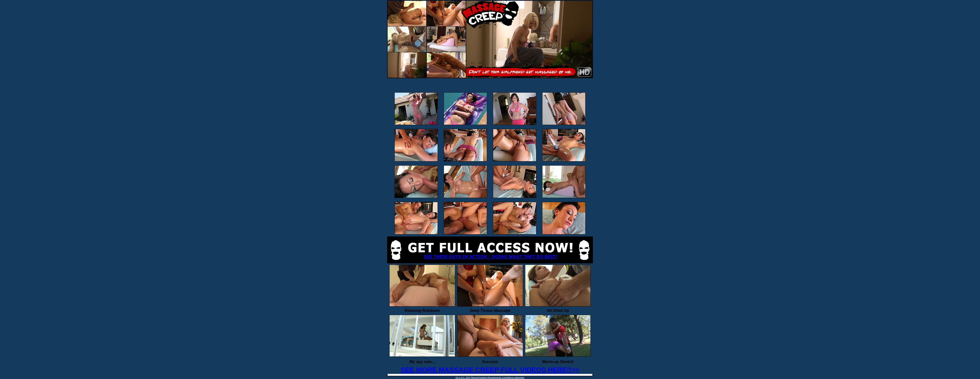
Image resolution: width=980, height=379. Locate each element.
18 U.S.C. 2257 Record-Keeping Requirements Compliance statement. (490, 378)
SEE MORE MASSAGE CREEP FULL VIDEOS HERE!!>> (490, 370)
